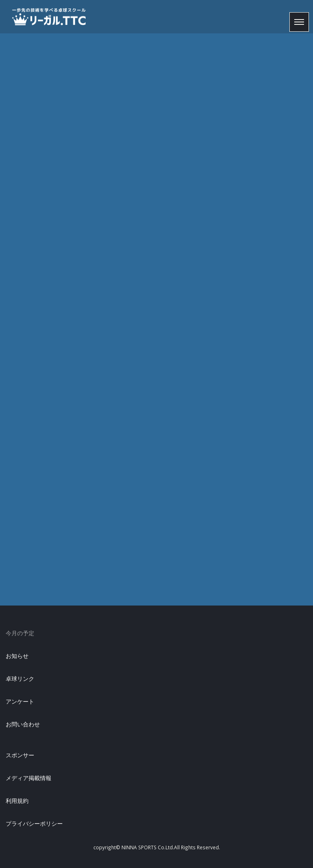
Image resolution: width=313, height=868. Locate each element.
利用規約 (17, 801)
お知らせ (17, 656)
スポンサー (20, 755)
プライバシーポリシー (34, 823)
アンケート (20, 701)
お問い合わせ (23, 724)
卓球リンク (20, 679)
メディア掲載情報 (29, 778)
